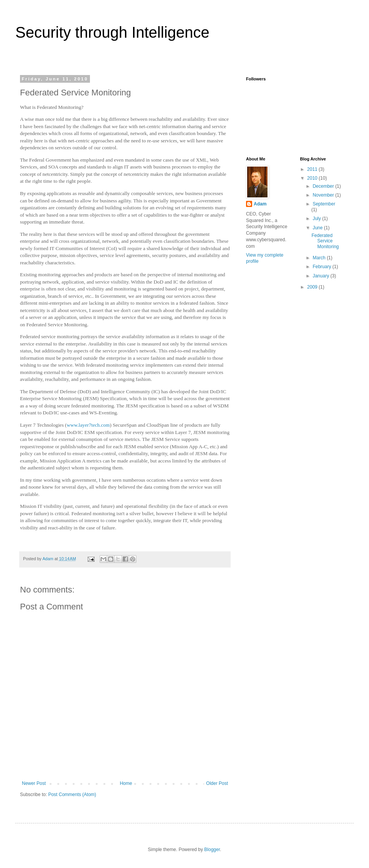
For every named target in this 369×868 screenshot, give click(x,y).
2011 (313, 169)
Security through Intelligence (112, 32)
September (324, 204)
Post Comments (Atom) (72, 795)
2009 (313, 287)
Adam (260, 204)
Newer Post (34, 783)
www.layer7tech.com (88, 425)
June (318, 228)
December (324, 186)
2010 (313, 178)
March (320, 258)
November (324, 195)
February (322, 267)
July (317, 219)
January (321, 276)
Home (126, 783)
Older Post (217, 783)
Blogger (212, 850)
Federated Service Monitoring (325, 241)
